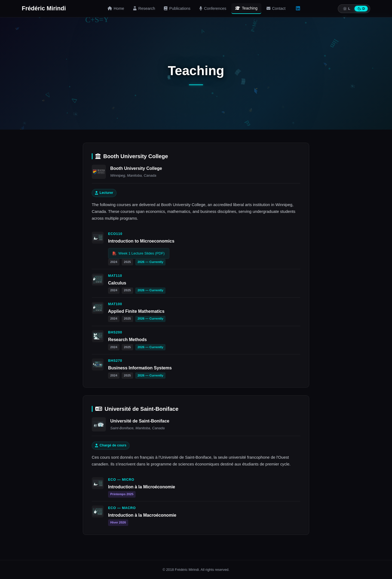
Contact (276, 8)
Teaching (246, 8)
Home (116, 8)
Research (144, 8)
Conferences (213, 8)
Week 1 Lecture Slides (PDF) (139, 253)
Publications (177, 8)
